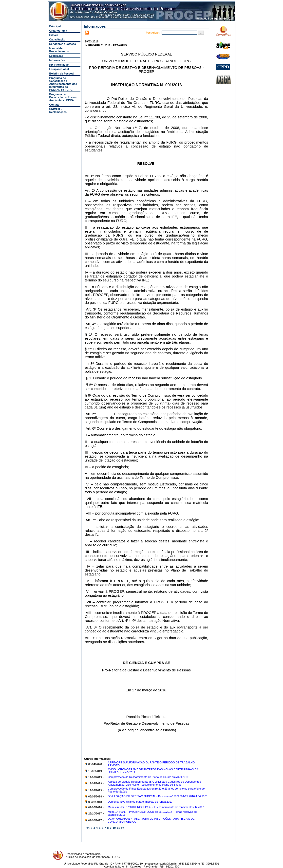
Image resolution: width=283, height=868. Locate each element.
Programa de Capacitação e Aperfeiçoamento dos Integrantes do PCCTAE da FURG (63, 84)
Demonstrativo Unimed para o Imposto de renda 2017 (140, 802)
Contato (55, 105)
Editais (54, 35)
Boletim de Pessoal (62, 74)
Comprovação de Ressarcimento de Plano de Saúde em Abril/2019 (148, 777)
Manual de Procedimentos (59, 50)
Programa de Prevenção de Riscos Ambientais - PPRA (63, 97)
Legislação (56, 56)
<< (88, 828)
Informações (57, 60)
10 (114, 828)
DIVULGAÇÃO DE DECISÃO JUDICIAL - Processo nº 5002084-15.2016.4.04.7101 (158, 796)
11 (118, 828)
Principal (55, 26)
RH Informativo (59, 65)
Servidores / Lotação (63, 44)
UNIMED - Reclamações (58, 111)
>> (123, 828)
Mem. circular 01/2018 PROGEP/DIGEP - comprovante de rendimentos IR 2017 (156, 807)
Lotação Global (59, 69)
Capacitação (57, 39)
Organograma (58, 31)
